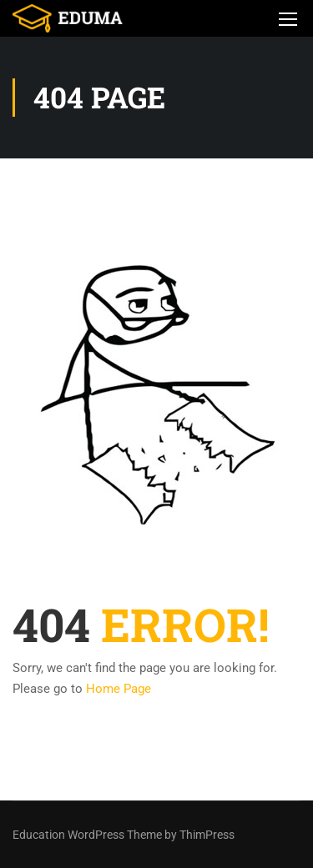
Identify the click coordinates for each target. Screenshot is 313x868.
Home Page (119, 689)
